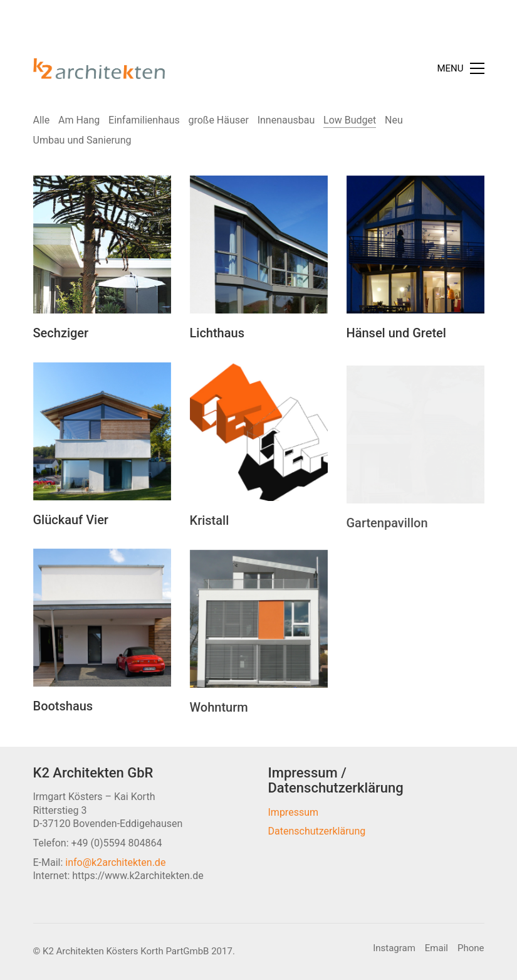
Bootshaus (63, 715)
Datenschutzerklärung (317, 831)
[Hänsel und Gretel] (415, 249)
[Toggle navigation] (460, 68)
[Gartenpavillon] (415, 454)
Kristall (210, 535)
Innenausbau (286, 120)
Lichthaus (217, 335)
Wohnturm (219, 723)
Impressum (294, 812)
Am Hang (79, 120)
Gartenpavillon (387, 542)
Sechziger (61, 334)
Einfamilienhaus (144, 120)
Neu (394, 120)
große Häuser (218, 120)
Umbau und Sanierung (82, 140)
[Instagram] (394, 949)
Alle (42, 120)
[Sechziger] (102, 245)
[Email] (436, 949)
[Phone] (471, 949)
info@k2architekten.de (115, 862)
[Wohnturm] (259, 635)
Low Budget (350, 120)
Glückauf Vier (71, 528)
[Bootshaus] (102, 627)
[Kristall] (259, 446)
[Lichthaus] (259, 246)
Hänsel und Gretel (396, 337)
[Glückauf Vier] (102, 440)
